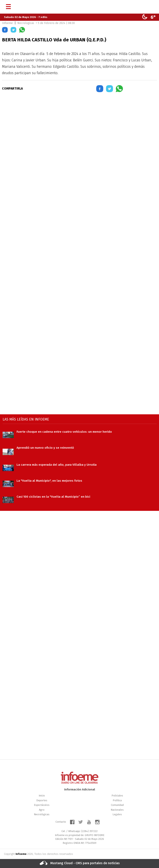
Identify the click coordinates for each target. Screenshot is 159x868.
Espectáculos (42, 805)
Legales (117, 814)
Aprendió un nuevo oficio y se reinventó (45, 448)
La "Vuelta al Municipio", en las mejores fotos (49, 481)
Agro (42, 810)
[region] (80, 131)
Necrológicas (42, 814)
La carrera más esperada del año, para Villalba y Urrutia (57, 465)
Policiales (117, 796)
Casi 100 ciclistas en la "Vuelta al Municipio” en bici (53, 497)
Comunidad (117, 805)
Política (117, 800)
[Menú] (8, 5)
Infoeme (7, 23)
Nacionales (117, 810)
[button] (5, 30)
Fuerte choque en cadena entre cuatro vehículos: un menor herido (64, 432)
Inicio (42, 796)
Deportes (42, 800)
